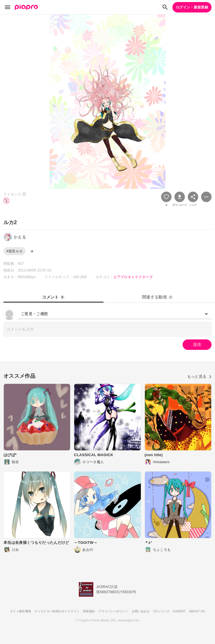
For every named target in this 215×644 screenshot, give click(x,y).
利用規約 (89, 611)
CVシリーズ (161, 611)
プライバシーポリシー (113, 611)
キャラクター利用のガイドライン (57, 611)
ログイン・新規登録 (192, 7)
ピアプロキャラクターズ (133, 277)
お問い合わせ (141, 611)
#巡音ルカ (14, 251)
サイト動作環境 (21, 611)
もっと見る (199, 376)
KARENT (179, 611)
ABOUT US (197, 611)
